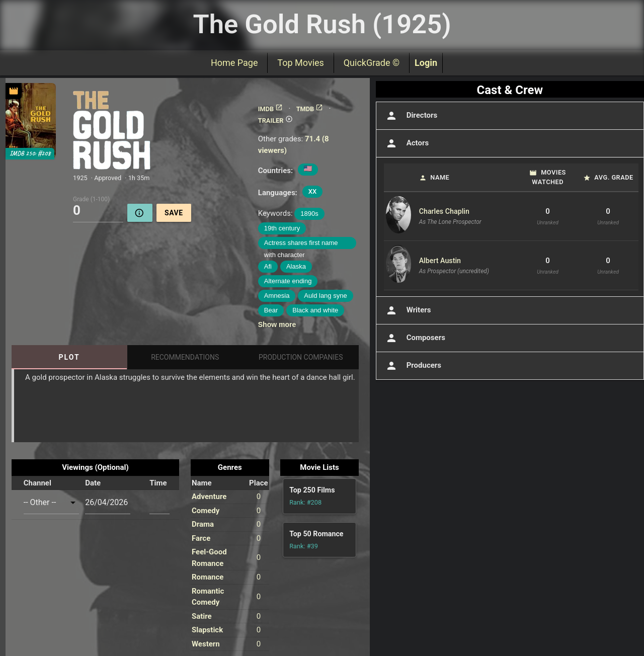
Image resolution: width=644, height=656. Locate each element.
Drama (203, 524)
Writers (408, 310)
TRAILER (275, 120)
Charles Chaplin (444, 211)
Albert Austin (440, 261)
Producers (413, 366)
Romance (208, 577)
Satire (202, 616)
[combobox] (51, 503)
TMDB (310, 109)
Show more (277, 324)
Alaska (296, 266)
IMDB (270, 109)
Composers (415, 338)
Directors (411, 116)
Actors (406, 143)
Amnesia (277, 296)
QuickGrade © (372, 63)
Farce (201, 538)
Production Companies (301, 357)
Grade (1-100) (91, 199)
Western (206, 644)
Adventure (209, 497)
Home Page (234, 63)
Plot (69, 357)
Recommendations (185, 357)
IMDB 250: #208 (30, 153)
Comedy (206, 511)
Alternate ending (288, 281)
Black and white (315, 310)
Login (426, 63)
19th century (282, 228)
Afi (268, 266)
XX (312, 191)
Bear (271, 310)
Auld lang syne (325, 296)
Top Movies (300, 63)
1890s (309, 214)
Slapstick (207, 630)
